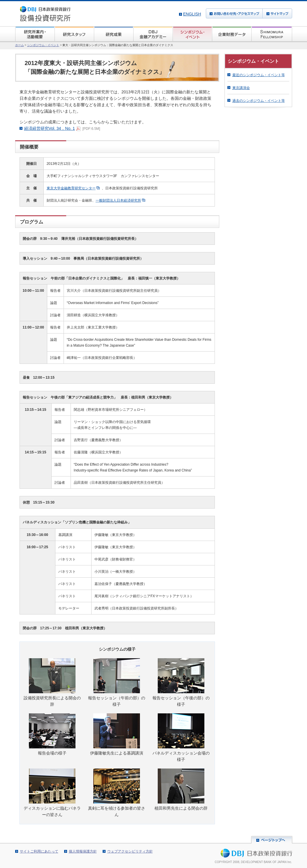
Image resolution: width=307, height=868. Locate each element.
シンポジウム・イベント (43, 45)
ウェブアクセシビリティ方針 (130, 851)
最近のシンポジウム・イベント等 (259, 75)
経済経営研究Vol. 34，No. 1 (50, 128)
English (192, 14)
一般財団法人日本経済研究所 (118, 200)
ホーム (20, 45)
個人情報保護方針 (83, 851)
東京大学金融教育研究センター (71, 188)
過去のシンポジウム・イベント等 (259, 101)
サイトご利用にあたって (39, 851)
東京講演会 (241, 88)
